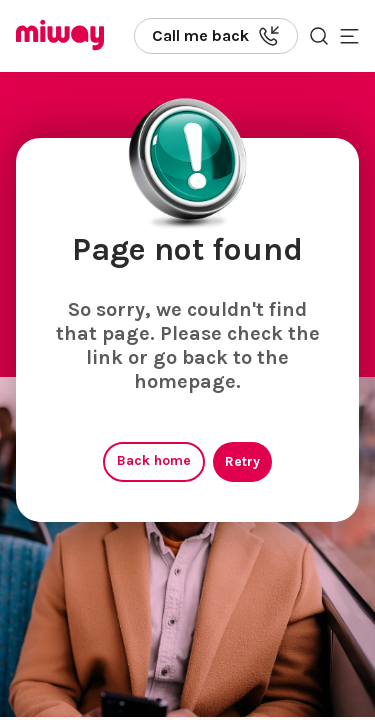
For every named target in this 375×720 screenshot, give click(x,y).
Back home (154, 460)
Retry (242, 461)
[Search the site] (319, 36)
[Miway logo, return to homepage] (60, 36)
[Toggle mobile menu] (349, 36)
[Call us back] (216, 36)
